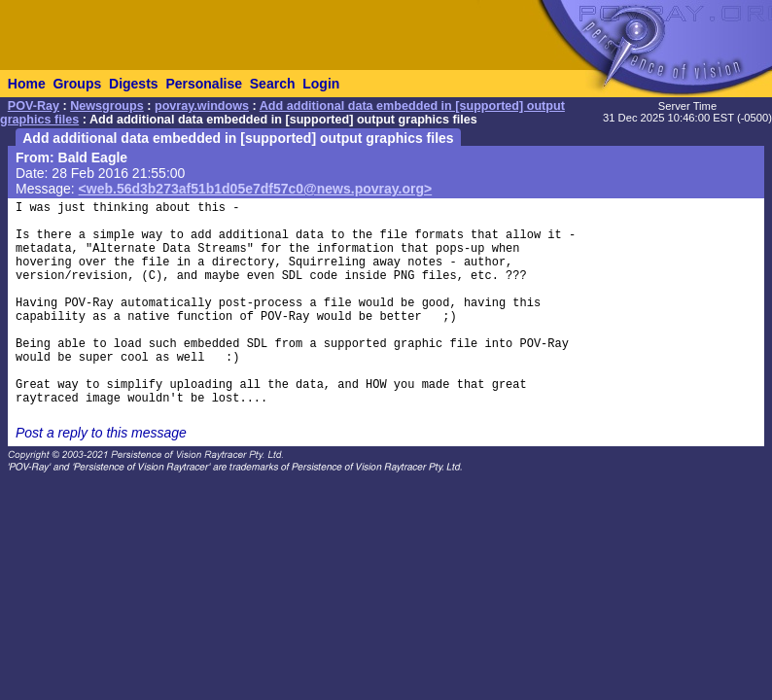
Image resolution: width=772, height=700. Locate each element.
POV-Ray (34, 106)
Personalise (204, 84)
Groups (77, 84)
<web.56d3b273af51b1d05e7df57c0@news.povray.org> (256, 189)
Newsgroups (107, 106)
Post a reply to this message (101, 433)
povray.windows (202, 106)
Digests (134, 84)
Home (27, 84)
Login (321, 84)
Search (273, 84)
